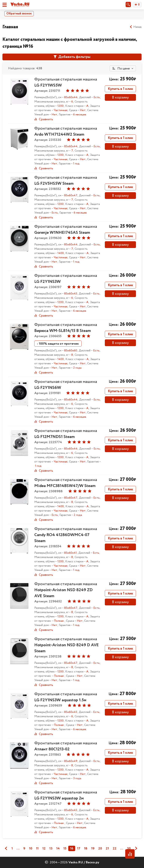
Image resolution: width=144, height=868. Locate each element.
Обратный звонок (19, 14)
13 (51, 849)
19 (93, 849)
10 (31, 849)
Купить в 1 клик (120, 89)
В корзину (120, 97)
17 (79, 849)
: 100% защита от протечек (58, 344)
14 (58, 849)
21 (107, 849)
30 (129, 849)
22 (115, 849)
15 (65, 849)
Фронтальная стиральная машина (66, 131)
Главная (10, 27)
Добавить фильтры (72, 57)
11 (37, 849)
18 (86, 849)
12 (44, 849)
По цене (121, 69)
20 (100, 849)
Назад (135, 27)
